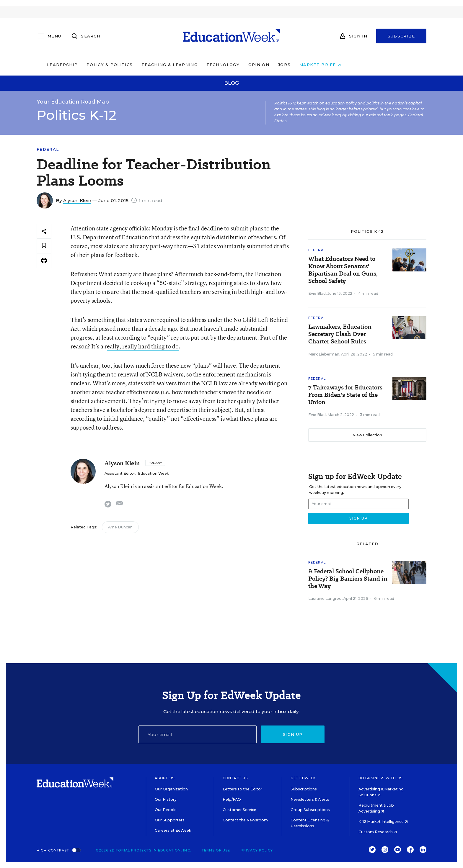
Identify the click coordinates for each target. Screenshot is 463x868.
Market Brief (358, 65)
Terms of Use (216, 850)
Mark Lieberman (324, 354)
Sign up (293, 734)
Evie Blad (317, 293)
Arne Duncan (120, 527)
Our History (166, 799)
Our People (166, 810)
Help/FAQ (232, 799)
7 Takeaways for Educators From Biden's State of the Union (345, 395)
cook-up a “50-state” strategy (168, 283)
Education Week (153, 473)
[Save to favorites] (44, 246)
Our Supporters (170, 820)
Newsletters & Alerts (310, 799)
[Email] (198, 734)
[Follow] (155, 463)
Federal (48, 149)
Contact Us (235, 778)
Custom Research (378, 832)
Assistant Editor (120, 473)
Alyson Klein (77, 200)
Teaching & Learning (207, 65)
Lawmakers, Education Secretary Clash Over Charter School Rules (340, 334)
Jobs (322, 65)
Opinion (296, 65)
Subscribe (401, 36)
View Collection (367, 435)
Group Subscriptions (310, 810)
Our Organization (171, 789)
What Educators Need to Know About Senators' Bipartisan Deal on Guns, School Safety (343, 270)
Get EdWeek (303, 778)
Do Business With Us (380, 778)
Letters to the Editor (242, 789)
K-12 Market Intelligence (383, 822)
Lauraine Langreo (325, 598)
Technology (260, 65)
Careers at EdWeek (173, 830)
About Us (165, 778)
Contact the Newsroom (245, 820)
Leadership (100, 65)
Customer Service (239, 810)
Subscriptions (304, 789)
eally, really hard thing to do (143, 346)
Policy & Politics (147, 65)
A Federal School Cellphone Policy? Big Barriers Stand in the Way (348, 579)
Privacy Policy (257, 850)
